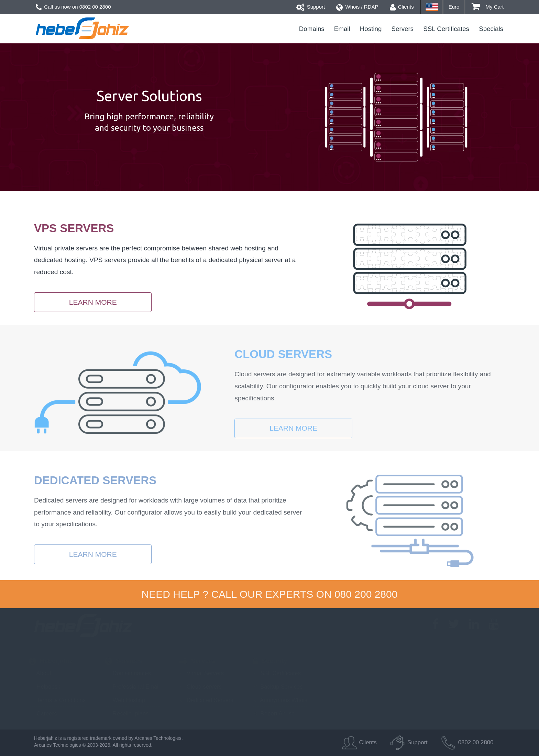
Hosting (371, 29)
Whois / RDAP (357, 7)
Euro (454, 7)
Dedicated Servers (206, 700)
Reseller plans (127, 713)
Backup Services (278, 687)
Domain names (128, 673)
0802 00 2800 (95, 7)
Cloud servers (200, 687)
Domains (312, 29)
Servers (403, 29)
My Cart (488, 7)
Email (342, 29)
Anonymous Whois (280, 700)
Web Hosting (125, 700)
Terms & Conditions (57, 700)
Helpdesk (45, 687)
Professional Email (132, 687)
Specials (491, 29)
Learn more (93, 302)
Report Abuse (274, 713)
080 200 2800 (366, 594)
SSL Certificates (446, 29)
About (40, 673)
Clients (402, 7)
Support (311, 7)
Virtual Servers (201, 673)
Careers (43, 713)
